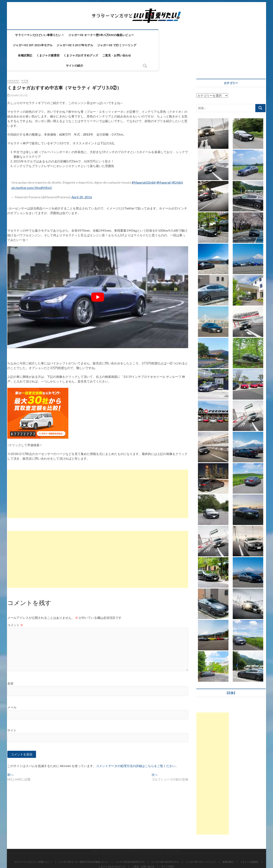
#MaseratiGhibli (144, 162)
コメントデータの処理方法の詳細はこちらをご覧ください (136, 746)
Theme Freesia (106, 855)
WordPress (121, 855)
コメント (15, 605)
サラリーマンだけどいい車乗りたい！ (51, 35)
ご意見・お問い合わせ (181, 45)
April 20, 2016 (82, 177)
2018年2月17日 (17, 75)
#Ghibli (177, 162)
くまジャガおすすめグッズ (145, 45)
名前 (10, 663)
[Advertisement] (98, 474)
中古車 (25, 61)
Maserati (13, 61)
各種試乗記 (90, 45)
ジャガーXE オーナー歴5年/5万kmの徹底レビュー (113, 35)
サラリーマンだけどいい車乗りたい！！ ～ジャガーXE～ (45, 854)
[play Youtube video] (98, 277)
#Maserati (164, 162)
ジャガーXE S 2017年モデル (212, 35)
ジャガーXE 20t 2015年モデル (169, 35)
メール (12, 687)
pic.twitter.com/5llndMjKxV (32, 167)
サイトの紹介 (209, 45)
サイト (12, 710)
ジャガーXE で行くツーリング (59, 45)
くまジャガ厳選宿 (113, 45)
